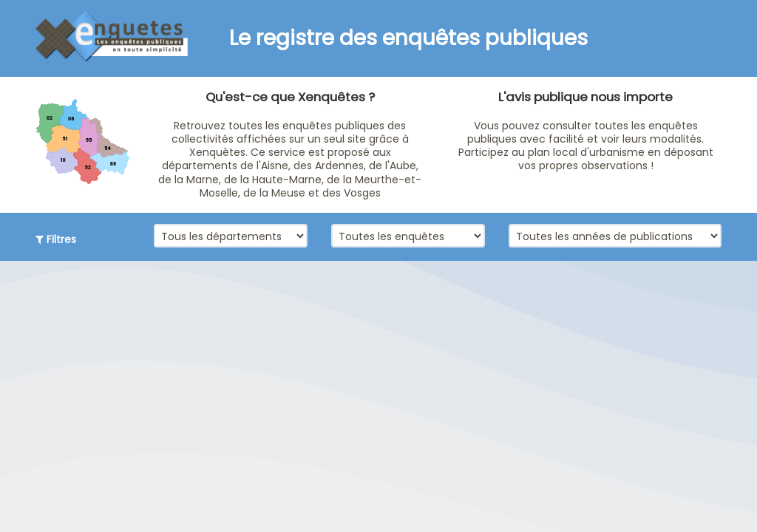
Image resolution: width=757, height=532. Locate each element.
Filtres (56, 239)
